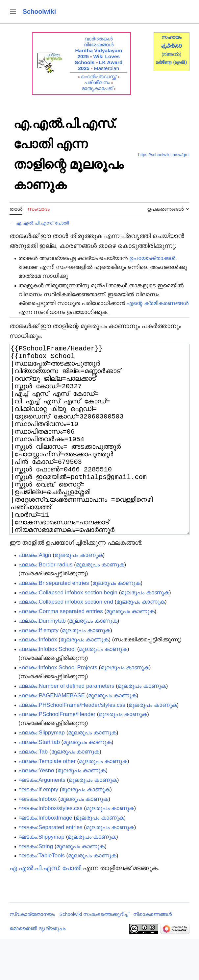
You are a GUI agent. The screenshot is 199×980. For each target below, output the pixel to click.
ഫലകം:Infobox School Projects (58, 709)
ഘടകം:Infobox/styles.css (50, 849)
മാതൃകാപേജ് (97, 88)
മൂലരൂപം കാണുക (79, 596)
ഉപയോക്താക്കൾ (152, 258)
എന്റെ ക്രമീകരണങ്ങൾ (157, 303)
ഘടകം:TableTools (42, 897)
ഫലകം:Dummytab (42, 662)
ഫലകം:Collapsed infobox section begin (68, 634)
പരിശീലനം (97, 82)
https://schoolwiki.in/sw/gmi (164, 155)
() (180, 62)
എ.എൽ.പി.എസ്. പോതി (42, 223)
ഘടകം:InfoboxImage (45, 859)
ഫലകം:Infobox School (47, 690)
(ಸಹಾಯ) (171, 54)
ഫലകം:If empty (38, 671)
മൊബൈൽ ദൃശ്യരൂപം (37, 969)
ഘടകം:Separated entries (50, 868)
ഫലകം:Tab (33, 793)
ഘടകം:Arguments (42, 821)
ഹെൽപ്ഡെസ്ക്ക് (99, 76)
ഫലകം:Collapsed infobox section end (66, 643)
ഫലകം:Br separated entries (54, 624)
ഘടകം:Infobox (37, 840)
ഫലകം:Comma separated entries (61, 652)
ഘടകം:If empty (38, 831)
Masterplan (107, 68)
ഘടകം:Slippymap (41, 878)
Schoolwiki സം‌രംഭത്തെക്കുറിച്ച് (94, 955)
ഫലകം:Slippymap (42, 774)
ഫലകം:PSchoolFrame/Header (57, 755)
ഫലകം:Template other (47, 802)
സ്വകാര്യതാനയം (32, 955)
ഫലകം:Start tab (39, 783)
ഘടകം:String (36, 887)
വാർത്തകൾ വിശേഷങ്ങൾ (99, 42)
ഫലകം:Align (35, 596)
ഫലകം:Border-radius (45, 606)
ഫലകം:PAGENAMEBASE (52, 737)
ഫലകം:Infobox (38, 681)
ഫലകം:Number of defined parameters (66, 727)
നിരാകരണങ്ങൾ (152, 955)
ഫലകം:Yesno (36, 812)
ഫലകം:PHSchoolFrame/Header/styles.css (72, 746)
